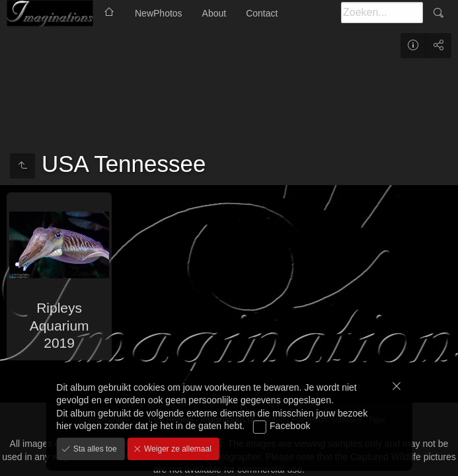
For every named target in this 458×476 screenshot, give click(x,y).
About (214, 13)
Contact (262, 13)
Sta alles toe (94, 449)
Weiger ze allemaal (177, 449)
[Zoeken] (382, 13)
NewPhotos (159, 13)
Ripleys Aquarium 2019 (59, 325)
